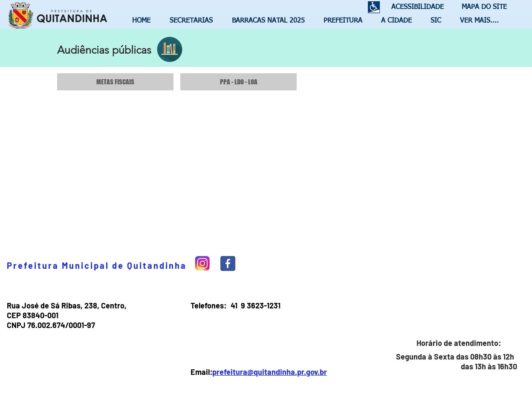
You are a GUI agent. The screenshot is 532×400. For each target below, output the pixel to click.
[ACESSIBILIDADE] (414, 7)
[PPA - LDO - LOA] (239, 82)
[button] (194, 21)
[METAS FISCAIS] (115, 82)
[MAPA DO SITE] (482, 7)
